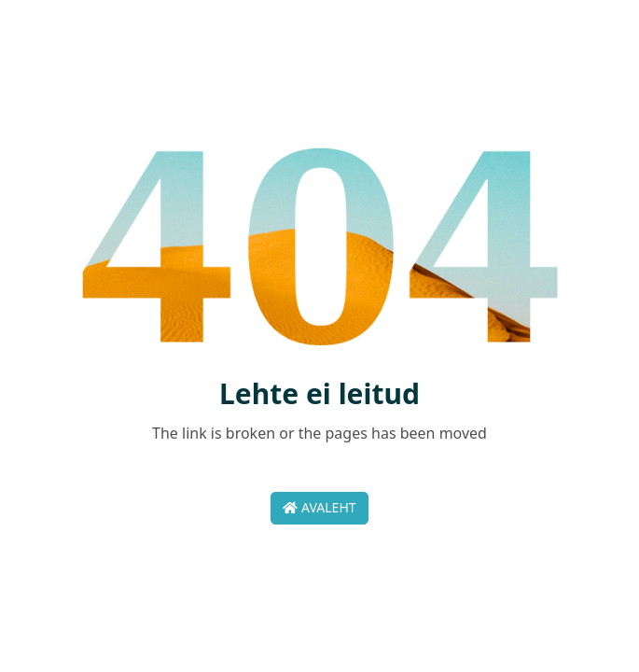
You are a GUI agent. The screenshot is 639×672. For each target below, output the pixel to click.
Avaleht (319, 507)
